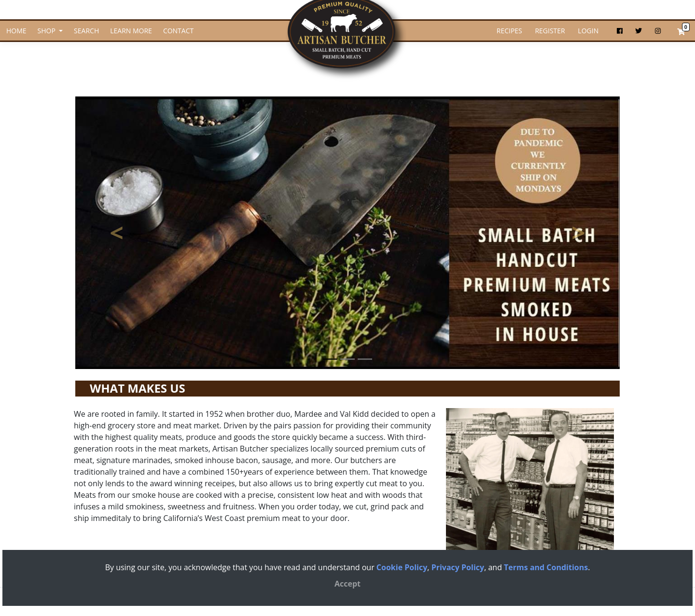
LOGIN (587, 31)
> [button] (595, 241)
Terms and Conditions (546, 567)
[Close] (347, 584)
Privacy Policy (458, 567)
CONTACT (178, 31)
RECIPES (509, 31)
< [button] (133, 241)
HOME (16, 31)
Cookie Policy (402, 567)
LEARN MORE (131, 31)
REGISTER (549, 31)
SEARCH (86, 31)
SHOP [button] (48, 31)
